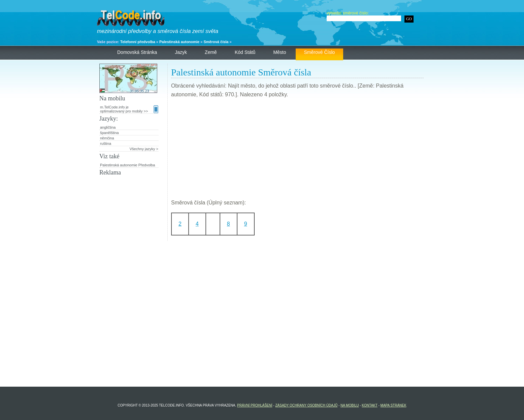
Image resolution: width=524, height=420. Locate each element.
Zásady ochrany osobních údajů (306, 405)
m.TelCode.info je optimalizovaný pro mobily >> (129, 109)
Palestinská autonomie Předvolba (127, 165)
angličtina (108, 127)
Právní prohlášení (255, 405)
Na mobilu (350, 405)
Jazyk (181, 52)
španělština (109, 133)
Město (280, 52)
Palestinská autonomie (179, 42)
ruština (106, 143)
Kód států (245, 52)
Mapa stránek (394, 405)
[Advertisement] (297, 151)
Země (211, 52)
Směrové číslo (320, 52)
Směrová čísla (216, 42)
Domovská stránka (137, 52)
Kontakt (369, 405)
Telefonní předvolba (138, 42)
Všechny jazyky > (144, 149)
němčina (107, 138)
